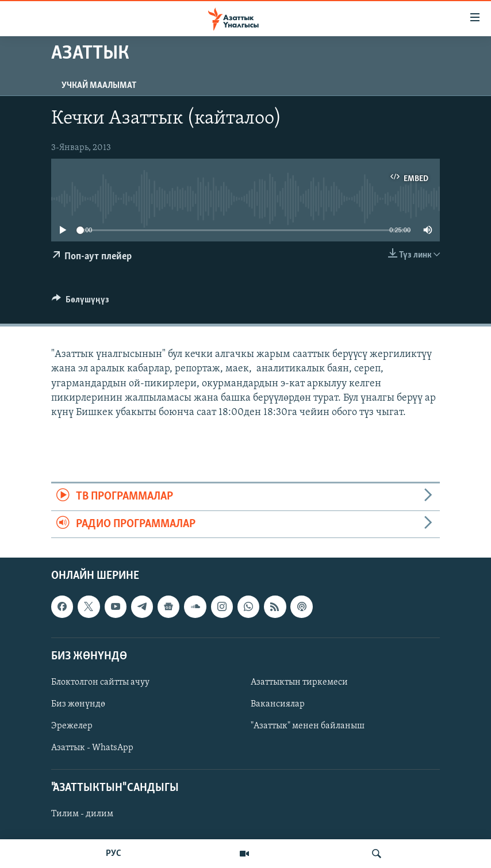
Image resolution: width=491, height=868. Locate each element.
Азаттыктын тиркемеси (299, 682)
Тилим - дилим (82, 814)
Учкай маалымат (99, 86)
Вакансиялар (278, 704)
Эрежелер (72, 726)
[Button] (80, 302)
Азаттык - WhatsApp (92, 748)
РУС (114, 854)
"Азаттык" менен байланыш (308, 726)
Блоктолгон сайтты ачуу (100, 682)
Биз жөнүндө (78, 704)
